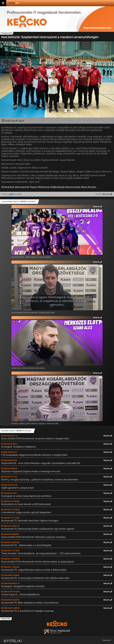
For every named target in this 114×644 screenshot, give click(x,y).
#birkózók (44, 187)
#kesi (84, 187)
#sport (34, 187)
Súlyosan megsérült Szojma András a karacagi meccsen (31, 471)
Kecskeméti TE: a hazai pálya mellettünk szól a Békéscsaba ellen (35, 578)
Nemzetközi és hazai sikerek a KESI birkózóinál (26, 504)
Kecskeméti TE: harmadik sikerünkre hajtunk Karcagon (30, 521)
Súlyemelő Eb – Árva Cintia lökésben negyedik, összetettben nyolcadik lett (41, 463)
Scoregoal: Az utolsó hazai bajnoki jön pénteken (26, 496)
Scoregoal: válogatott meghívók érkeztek (23, 586)
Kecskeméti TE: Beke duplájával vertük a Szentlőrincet (30, 603)
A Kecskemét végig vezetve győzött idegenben (26, 512)
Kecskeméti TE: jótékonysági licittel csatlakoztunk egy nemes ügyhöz (38, 529)
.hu (14, 3)
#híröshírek (8, 187)
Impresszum (107, 640)
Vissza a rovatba (11, 194)
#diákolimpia (58, 187)
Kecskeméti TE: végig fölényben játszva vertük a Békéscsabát (34, 570)
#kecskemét (22, 187)
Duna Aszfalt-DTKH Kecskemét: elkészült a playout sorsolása (33, 537)
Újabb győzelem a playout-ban (18, 488)
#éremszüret (73, 187)
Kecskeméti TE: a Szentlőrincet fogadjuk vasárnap (27, 611)
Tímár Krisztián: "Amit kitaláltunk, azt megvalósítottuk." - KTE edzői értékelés (41, 553)
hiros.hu (108, 436)
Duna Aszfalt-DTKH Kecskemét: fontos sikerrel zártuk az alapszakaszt (38, 562)
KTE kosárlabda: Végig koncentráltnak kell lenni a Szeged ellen (34, 455)
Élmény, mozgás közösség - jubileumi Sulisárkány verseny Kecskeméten (40, 480)
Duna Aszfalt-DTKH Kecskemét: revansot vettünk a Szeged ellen (35, 439)
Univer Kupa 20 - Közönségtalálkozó (20, 594)
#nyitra (92, 187)
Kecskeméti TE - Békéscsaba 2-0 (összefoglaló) (26, 545)
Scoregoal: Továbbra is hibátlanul (19, 447)
